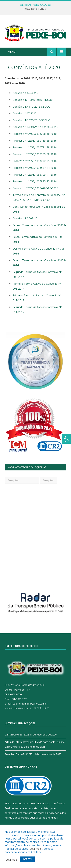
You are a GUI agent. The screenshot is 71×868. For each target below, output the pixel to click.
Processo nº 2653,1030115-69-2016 (35, 141)
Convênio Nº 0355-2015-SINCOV (33, 100)
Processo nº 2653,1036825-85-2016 (35, 181)
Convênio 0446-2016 (25, 93)
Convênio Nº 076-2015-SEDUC (31, 120)
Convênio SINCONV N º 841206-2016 (35, 127)
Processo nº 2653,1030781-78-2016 (35, 147)
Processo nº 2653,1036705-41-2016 (35, 175)
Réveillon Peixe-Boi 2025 (19, 754)
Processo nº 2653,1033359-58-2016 (35, 154)
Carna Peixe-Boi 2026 (17, 735)
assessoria (31, 808)
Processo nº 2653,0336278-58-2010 (35, 134)
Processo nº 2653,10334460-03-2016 (35, 188)
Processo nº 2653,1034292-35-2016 (35, 161)
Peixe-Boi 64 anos (35, 9)
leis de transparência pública (21, 818)
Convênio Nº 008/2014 (27, 218)
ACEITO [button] (27, 859)
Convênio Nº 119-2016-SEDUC (31, 107)
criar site (28, 803)
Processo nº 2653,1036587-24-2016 (35, 168)
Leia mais (36, 849)
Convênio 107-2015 (25, 113)
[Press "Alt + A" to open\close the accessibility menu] (66, 439)
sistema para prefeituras (51, 803)
